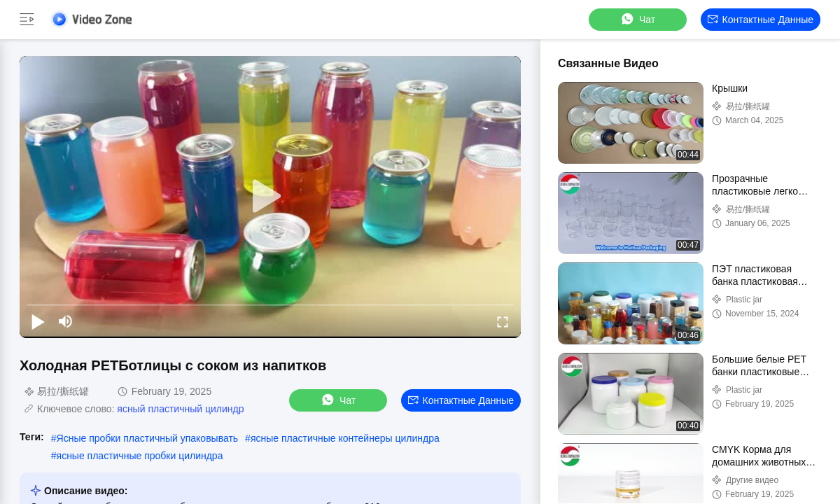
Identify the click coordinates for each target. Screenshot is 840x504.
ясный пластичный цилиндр (180, 409)
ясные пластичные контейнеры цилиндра (345, 438)
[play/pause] (38, 321)
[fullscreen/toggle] (503, 321)
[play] (270, 197)
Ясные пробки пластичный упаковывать (148, 438)
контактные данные (761, 20)
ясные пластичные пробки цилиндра (140, 456)
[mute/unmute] (66, 321)
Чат (637, 19)
